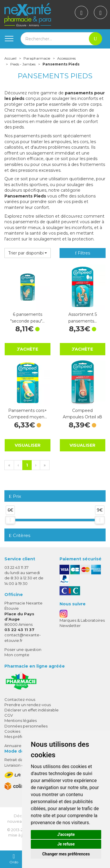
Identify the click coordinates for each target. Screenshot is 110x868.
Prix (15, 497)
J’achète (28, 349)
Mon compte (17, 655)
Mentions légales (21, 720)
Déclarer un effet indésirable (32, 710)
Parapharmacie (37, 58)
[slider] (10, 520)
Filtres (83, 253)
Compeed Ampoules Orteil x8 (82, 414)
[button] (28, 253)
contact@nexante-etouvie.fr (23, 637)
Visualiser (28, 445)
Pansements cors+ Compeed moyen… (27, 414)
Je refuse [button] (66, 844)
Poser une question (23, 649)
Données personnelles (26, 726)
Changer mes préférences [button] (66, 854)
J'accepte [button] (66, 834)
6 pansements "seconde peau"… (27, 318)
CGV (9, 715)
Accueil (10, 58)
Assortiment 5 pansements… (83, 318)
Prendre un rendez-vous (28, 705)
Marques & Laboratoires (82, 620)
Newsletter (70, 626)
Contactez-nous (20, 699)
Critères (20, 535)
